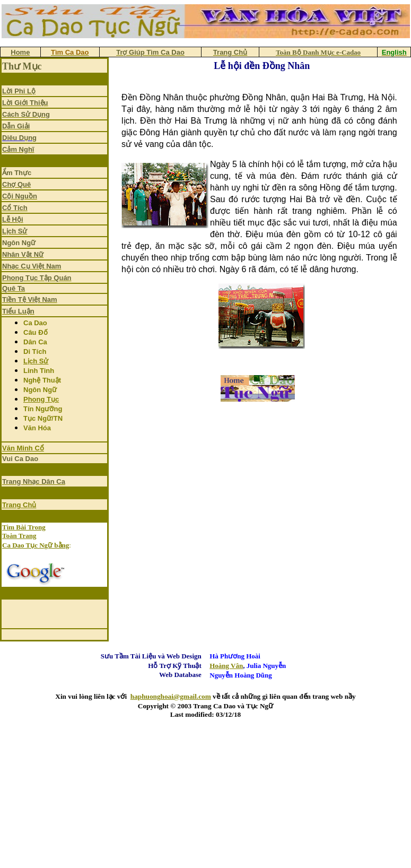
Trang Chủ (19, 505)
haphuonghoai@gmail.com (171, 696)
